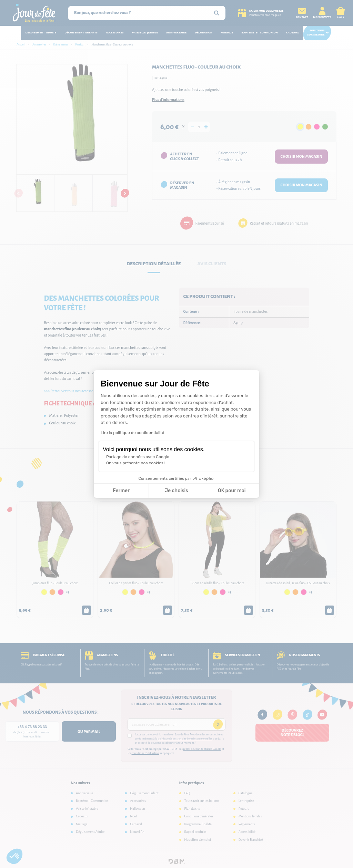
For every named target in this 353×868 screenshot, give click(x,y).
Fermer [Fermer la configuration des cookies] (121, 491)
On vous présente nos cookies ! (136, 463)
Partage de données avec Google (138, 457)
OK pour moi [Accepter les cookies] (232, 491)
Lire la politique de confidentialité (132, 433)
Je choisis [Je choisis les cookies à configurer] (176, 491)
